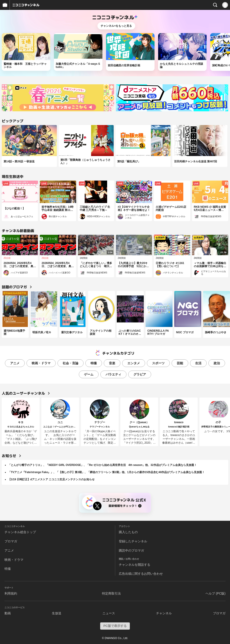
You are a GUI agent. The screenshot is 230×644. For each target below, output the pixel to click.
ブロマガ (11, 541)
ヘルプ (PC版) (216, 593)
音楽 (112, 363)
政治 (217, 363)
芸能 (180, 363)
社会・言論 (71, 363)
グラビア (140, 374)
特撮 (94, 363)
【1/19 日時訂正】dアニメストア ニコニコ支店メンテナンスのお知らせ (51, 479)
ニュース (109, 613)
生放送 (57, 613)
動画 (8, 613)
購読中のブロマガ (131, 550)
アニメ (15, 363)
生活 (198, 363)
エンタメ (134, 363)
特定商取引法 (111, 593)
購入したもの (128, 532)
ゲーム (89, 374)
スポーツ (158, 363)
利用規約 (11, 593)
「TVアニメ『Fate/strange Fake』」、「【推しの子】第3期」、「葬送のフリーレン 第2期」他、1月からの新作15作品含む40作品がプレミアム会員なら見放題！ (106, 472)
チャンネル (164, 613)
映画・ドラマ (41, 363)
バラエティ (113, 374)
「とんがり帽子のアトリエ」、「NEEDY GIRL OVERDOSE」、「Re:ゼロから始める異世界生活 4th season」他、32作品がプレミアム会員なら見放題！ (102, 465)
